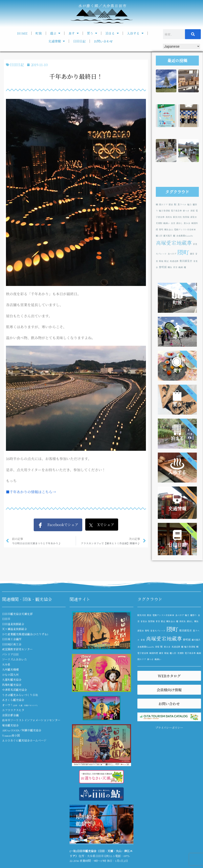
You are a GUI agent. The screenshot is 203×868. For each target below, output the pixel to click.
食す (74, 33)
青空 (175, 267)
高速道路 (174, 261)
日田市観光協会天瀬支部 (17, 614)
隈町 (183, 252)
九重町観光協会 (12, 680)
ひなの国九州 (10, 675)
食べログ (172, 254)
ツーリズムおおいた (14, 659)
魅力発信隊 (164, 211)
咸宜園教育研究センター (17, 649)
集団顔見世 (186, 261)
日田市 (6, 619)
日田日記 (79, 41)
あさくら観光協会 (13, 700)
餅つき (186, 211)
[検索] (193, 34)
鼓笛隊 (186, 217)
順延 (161, 261)
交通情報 (56, 41)
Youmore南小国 (11, 735)
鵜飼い (167, 223)
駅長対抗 (177, 217)
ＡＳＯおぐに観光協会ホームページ (24, 740)
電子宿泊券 (143, 653)
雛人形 (159, 236)
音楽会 (144, 621)
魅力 (190, 204)
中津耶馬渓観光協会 (14, 690)
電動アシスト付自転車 (185, 229)
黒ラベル (182, 204)
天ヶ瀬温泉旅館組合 (14, 629)
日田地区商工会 (12, 644)
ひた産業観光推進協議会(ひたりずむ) (25, 634)
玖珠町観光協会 (12, 685)
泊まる (112, 33)
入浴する (135, 33)
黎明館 (163, 267)
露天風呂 (168, 236)
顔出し (180, 223)
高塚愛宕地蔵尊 (174, 243)
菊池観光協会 (10, 725)
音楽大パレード (158, 631)
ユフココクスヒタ (13, 710)
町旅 (39, 33)
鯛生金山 (169, 229)
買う (92, 33)
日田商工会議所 (12, 639)
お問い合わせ (103, 41)
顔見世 (194, 217)
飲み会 (187, 223)
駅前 (171, 204)
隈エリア (163, 204)
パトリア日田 (10, 654)
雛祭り (194, 615)
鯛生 (170, 267)
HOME (22, 33)
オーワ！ (20, 705)
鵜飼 (181, 267)
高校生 (169, 217)
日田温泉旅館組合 (13, 624)
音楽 (143, 640)
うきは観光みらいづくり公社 (20, 695)
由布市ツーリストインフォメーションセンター (31, 720)
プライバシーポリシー (169, 728)
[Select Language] (181, 46)
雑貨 (192, 254)
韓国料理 (154, 653)
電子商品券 (176, 211)
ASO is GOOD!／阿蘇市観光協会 (22, 730)
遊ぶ (55, 33)
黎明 (161, 229)
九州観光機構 (10, 669)
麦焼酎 (159, 223)
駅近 (167, 261)
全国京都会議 (10, 715)
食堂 (173, 223)
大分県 (6, 664)
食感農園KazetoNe (185, 236)
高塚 (192, 211)
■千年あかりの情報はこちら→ (31, 492)
